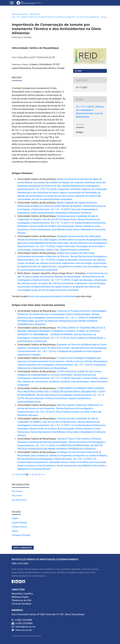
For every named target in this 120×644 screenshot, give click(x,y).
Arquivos (35, 14)
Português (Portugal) (21, 535)
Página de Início (20, 14)
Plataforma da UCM (21, 600)
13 (36, 475)
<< (13, 475)
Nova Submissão (23, 548)
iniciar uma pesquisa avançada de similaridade (52, 296)
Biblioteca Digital (20, 597)
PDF (79, 71)
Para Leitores (17, 491)
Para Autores (17, 496)
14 (39, 475)
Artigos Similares (22, 173)
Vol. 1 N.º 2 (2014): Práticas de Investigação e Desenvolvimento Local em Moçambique (55, 17)
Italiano (15, 531)
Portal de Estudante (21, 604)
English (15, 518)
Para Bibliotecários (19, 500)
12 (33, 475)
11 (30, 475)
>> (44, 475)
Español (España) (19, 523)
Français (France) (19, 527)
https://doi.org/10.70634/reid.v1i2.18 (36, 57)
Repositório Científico (22, 594)
